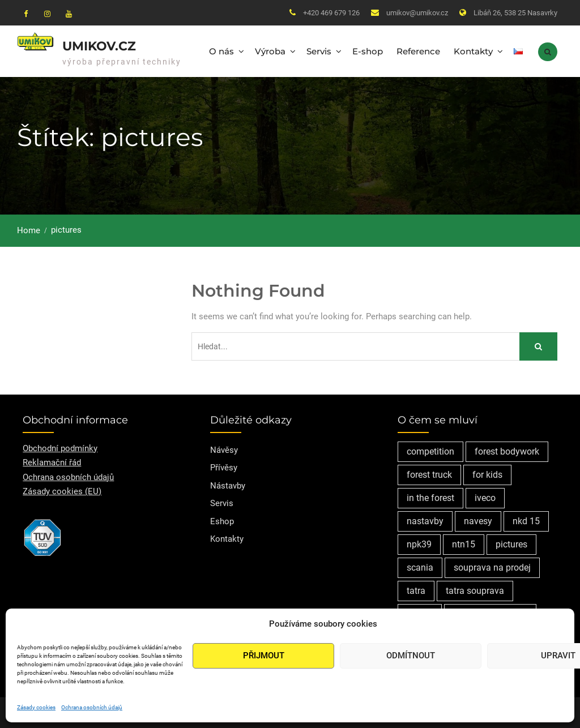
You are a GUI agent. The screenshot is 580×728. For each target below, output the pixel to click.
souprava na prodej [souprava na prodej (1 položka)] (492, 568)
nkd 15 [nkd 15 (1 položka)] (526, 521)
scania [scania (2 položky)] (420, 568)
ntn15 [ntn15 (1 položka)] (464, 544)
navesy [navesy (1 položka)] (478, 521)
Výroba (270, 51)
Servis (319, 51)
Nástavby (228, 486)
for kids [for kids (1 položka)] (487, 475)
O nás (221, 51)
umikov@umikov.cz (417, 13)
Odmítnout (411, 656)
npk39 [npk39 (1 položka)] (419, 544)
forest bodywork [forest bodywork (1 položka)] (507, 451)
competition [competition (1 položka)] (430, 451)
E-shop (368, 51)
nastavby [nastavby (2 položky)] (425, 521)
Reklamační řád (52, 463)
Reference (418, 51)
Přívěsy (224, 468)
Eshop (222, 521)
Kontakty (473, 51)
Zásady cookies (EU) (62, 491)
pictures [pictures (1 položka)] (511, 544)
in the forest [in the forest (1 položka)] (430, 498)
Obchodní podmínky (60, 448)
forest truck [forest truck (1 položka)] (429, 475)
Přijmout (264, 656)
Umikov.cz (99, 46)
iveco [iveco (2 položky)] (485, 498)
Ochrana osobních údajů (92, 707)
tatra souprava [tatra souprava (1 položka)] (475, 591)
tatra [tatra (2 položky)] (416, 591)
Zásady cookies (36, 707)
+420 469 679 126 (331, 13)
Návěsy (224, 450)
